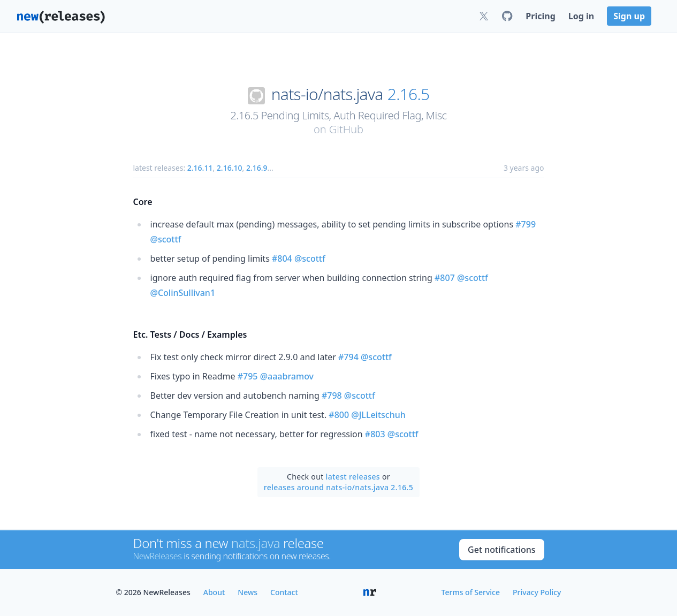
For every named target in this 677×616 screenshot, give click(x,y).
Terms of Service (471, 592)
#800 (339, 415)
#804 (282, 258)
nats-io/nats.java (327, 94)
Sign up (629, 16)
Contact (284, 592)
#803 (375, 434)
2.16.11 (200, 168)
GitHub (346, 129)
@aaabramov (287, 376)
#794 (348, 357)
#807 (445, 278)
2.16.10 (230, 168)
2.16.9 (257, 168)
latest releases (353, 477)
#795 (248, 376)
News (248, 592)
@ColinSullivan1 (183, 293)
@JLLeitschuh (378, 415)
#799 (526, 224)
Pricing (540, 16)
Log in (581, 16)
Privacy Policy (537, 592)
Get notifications (501, 550)
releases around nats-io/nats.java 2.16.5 (338, 487)
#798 (332, 396)
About (214, 592)
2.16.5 (409, 94)
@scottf (166, 239)
